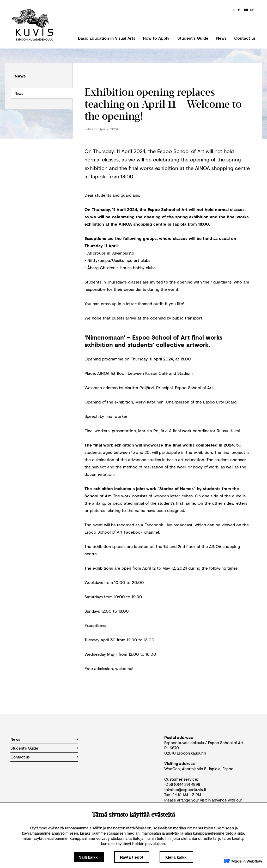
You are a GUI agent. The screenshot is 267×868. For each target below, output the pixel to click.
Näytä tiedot (132, 857)
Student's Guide (193, 38)
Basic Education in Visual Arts (107, 38)
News (221, 38)
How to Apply (156, 38)
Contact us (245, 38)
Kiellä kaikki (176, 857)
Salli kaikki (89, 857)
